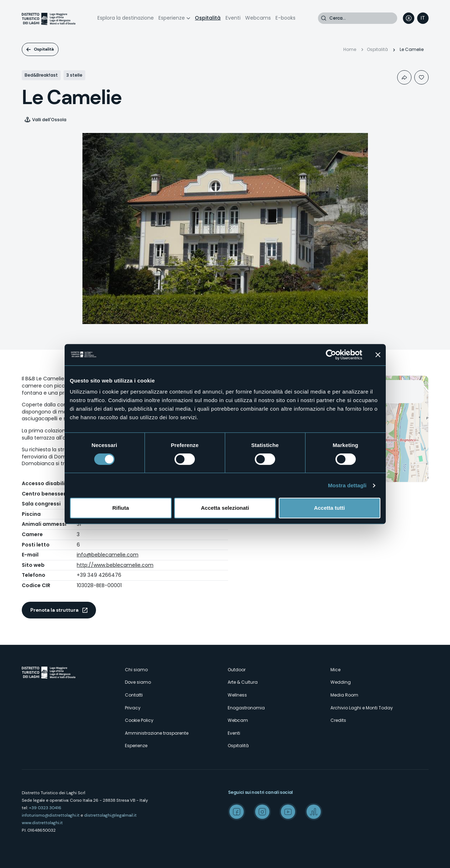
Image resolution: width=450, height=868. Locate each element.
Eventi (233, 18)
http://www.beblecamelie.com (115, 565)
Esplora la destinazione (126, 18)
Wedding (341, 682)
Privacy (133, 708)
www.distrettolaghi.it (42, 823)
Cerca (324, 18)
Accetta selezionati (225, 508)
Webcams (258, 18)
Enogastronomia (246, 708)
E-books (285, 18)
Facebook (237, 812)
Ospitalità (208, 18)
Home (350, 49)
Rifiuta (121, 508)
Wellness (237, 695)
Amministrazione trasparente (157, 733)
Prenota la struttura (54, 610)
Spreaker (314, 812)
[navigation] (423, 18)
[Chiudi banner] (378, 355)
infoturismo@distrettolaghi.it (51, 815)
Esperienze (172, 18)
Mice (335, 670)
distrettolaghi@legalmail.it (110, 815)
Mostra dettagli (347, 485)
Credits (338, 720)
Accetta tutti (330, 508)
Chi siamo (136, 670)
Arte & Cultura (243, 682)
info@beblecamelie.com (108, 555)
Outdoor (237, 670)
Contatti (134, 695)
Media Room (344, 695)
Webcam (238, 720)
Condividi (404, 77)
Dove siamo (138, 682)
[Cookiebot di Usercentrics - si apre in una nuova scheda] (331, 355)
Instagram (262, 812)
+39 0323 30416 (45, 808)
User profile (409, 18)
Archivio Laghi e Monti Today (362, 708)
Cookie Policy (139, 720)
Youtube (288, 812)
